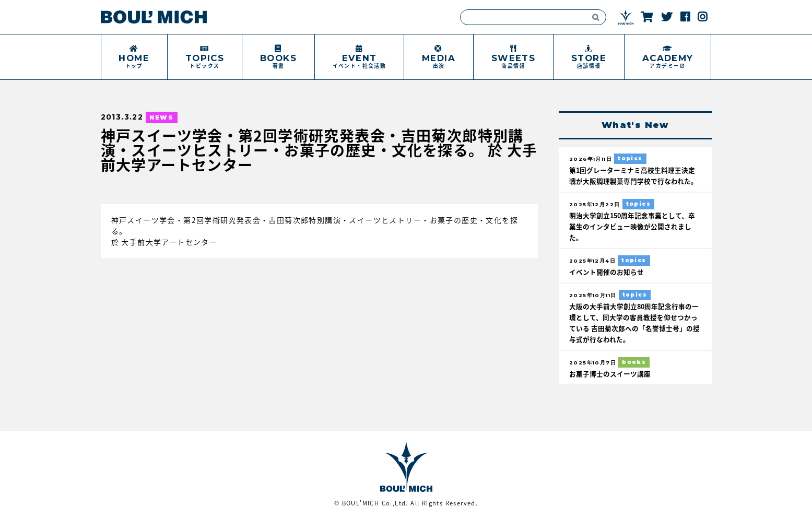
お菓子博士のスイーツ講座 (610, 374)
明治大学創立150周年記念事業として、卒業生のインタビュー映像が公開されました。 (632, 226)
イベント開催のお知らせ (607, 272)
